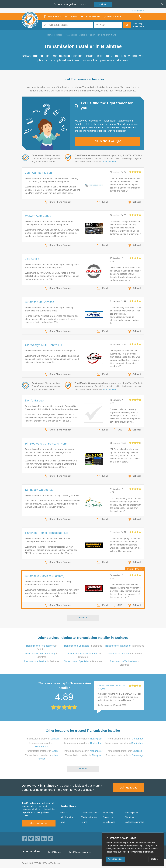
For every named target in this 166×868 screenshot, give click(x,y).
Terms (84, 822)
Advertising (108, 813)
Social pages (109, 822)
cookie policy (128, 852)
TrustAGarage (55, 852)
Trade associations (90, 813)
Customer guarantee (134, 822)
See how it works (39, 823)
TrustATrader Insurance (80, 852)
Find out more (110, 162)
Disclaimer (130, 817)
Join (103, 4)
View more (83, 618)
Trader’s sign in (137, 11)
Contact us (108, 817)
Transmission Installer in (42, 739)
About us (64, 813)
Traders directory (89, 817)
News (62, 822)
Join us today (129, 788)
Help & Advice (66, 817)
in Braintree (83, 646)
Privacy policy (131, 813)
